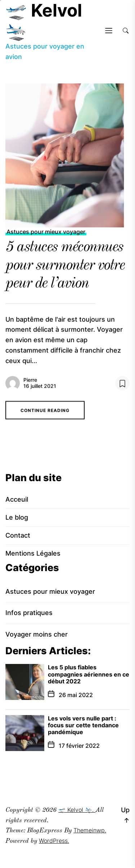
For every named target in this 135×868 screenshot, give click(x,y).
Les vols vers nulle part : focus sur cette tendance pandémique (83, 725)
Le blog (17, 517)
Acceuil (17, 499)
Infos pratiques (29, 613)
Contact (18, 535)
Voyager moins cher (37, 634)
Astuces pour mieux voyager (46, 235)
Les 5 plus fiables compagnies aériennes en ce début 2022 (89, 674)
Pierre (30, 383)
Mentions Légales (33, 553)
